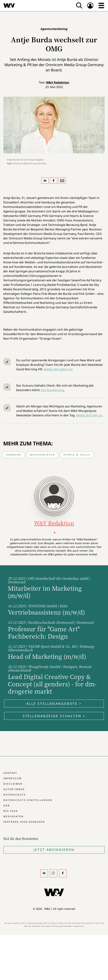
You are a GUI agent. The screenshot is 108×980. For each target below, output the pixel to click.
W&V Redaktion (58, 82)
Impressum (12, 778)
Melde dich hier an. (90, 415)
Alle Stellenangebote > (54, 704)
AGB (7, 806)
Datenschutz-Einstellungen (28, 800)
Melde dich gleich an (58, 369)
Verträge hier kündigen (24, 822)
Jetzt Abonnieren (54, 850)
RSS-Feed (11, 811)
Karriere (14, 455)
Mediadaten (14, 816)
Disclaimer (13, 784)
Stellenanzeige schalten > (54, 716)
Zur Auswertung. (53, 390)
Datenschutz (15, 795)
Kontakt (10, 773)
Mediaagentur (42, 455)
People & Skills (77, 455)
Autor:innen (14, 789)
